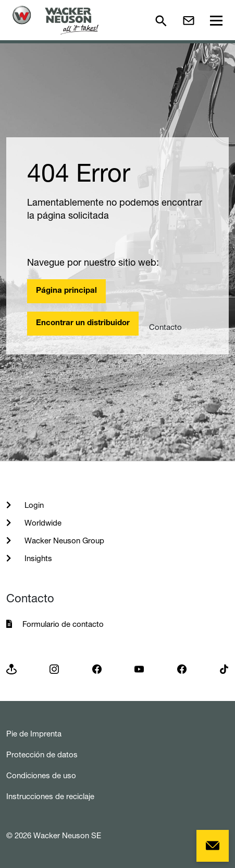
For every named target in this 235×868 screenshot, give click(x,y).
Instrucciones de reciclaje (50, 796)
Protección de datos (42, 754)
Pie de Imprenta (34, 734)
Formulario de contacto (63, 624)
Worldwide (42, 523)
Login (33, 505)
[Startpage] (55, 20)
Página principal (66, 291)
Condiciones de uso (41, 775)
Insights (37, 558)
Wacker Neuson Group (63, 540)
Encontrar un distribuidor (83, 323)
